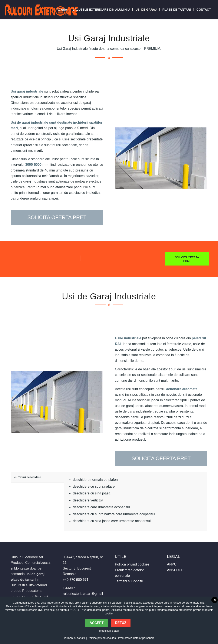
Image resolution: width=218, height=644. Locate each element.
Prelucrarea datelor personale (136, 638)
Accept (97, 623)
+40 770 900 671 (76, 580)
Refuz (121, 623)
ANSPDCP (175, 570)
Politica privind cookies (132, 564)
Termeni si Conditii (129, 581)
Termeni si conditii (74, 638)
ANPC (172, 564)
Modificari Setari (109, 631)
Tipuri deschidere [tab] (28, 477)
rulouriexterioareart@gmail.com (87, 594)
